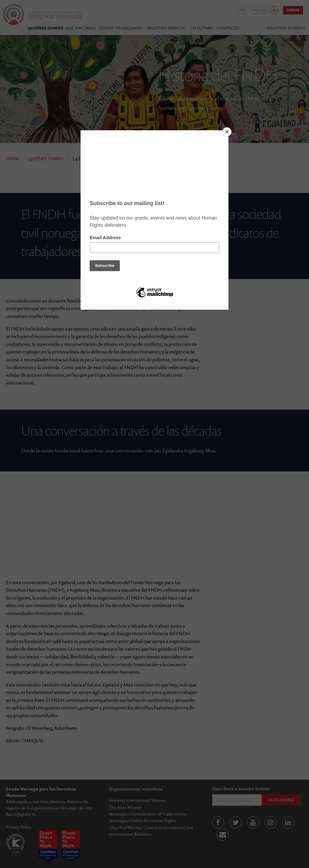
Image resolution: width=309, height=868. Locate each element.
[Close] (227, 132)
